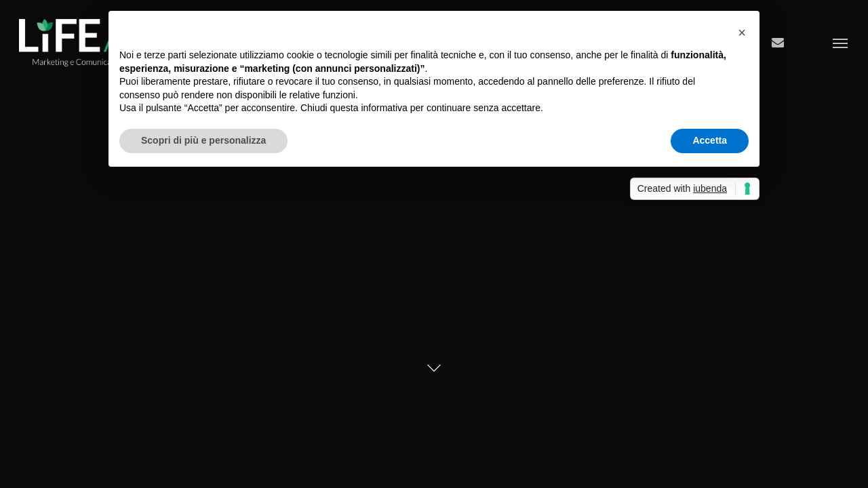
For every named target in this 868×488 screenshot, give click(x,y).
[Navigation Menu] (841, 43)
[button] (742, 33)
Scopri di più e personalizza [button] (203, 140)
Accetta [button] (710, 140)
